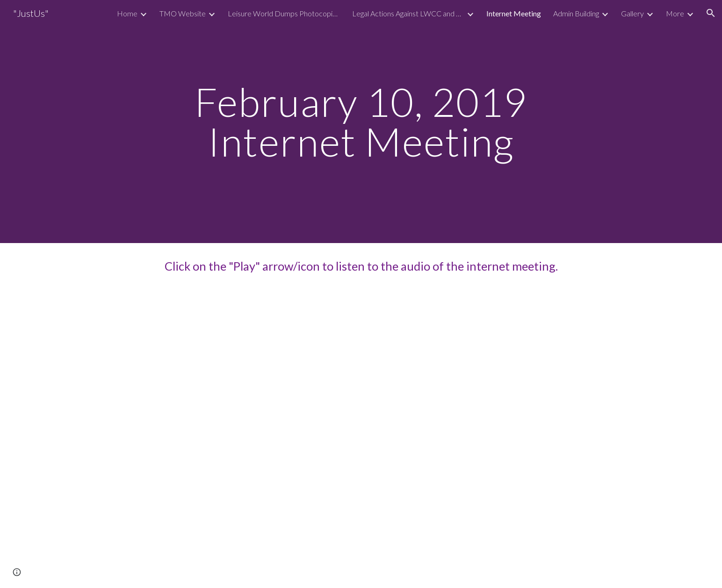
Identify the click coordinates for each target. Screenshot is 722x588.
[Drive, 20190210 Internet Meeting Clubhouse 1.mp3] (361, 439)
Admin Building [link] (576, 13)
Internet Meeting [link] (514, 13)
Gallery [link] (632, 13)
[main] (361, 122)
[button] (711, 13)
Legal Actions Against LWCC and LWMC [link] (408, 13)
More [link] (675, 13)
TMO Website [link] (183, 13)
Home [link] (127, 13)
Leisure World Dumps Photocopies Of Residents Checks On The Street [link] (284, 13)
